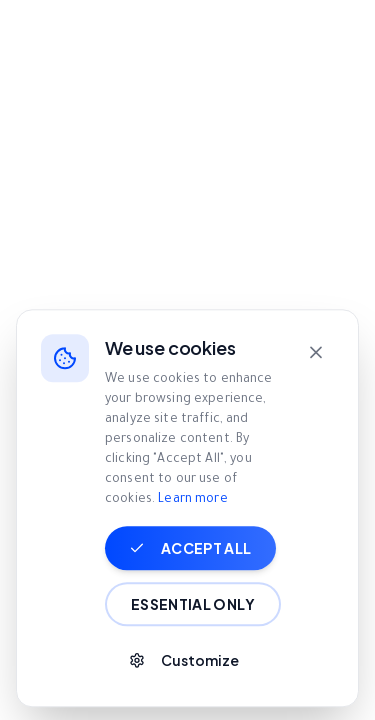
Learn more (192, 540)
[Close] (316, 392)
